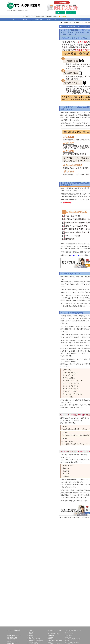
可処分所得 (69, 636)
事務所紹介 (32, 637)
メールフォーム (75, 255)
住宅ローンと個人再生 (34, 639)
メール (60, 13)
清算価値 (50, 639)
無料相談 (64, 19)
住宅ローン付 (78, 19)
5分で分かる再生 (51, 19)
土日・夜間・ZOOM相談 (73, 642)
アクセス (71, 13)
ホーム (12, 19)
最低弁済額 (50, 637)
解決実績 (25, 19)
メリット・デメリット (25, 21)
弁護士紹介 (12, 21)
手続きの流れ (38, 19)
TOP (61, 22)
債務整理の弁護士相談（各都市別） (73, 22)
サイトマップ (70, 634)
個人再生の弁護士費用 (53, 634)
